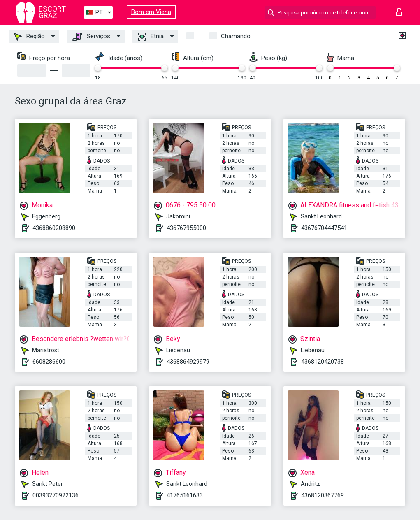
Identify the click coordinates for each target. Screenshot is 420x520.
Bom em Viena (151, 12)
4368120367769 (323, 495)
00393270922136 (56, 495)
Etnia (151, 37)
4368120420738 (323, 362)
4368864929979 (188, 362)
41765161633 (185, 495)
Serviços (91, 37)
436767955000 (186, 228)
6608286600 (49, 362)
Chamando (236, 36)
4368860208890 (54, 228)
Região (29, 37)
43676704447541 (324, 228)
